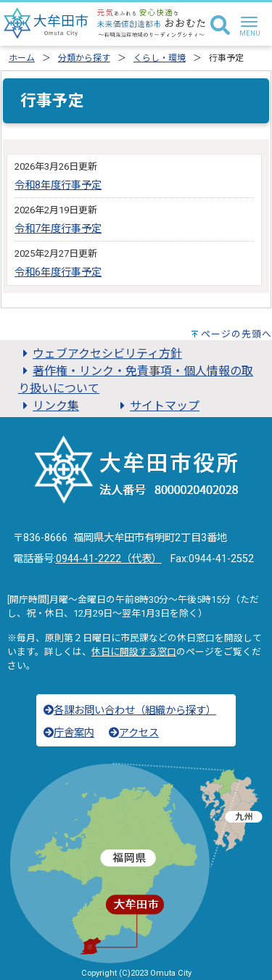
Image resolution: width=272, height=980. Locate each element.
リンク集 (49, 406)
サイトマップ (157, 406)
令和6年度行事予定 (58, 272)
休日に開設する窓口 (134, 652)
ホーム (22, 58)
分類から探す (84, 58)
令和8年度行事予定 (58, 185)
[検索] (220, 26)
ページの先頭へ (236, 334)
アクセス (134, 733)
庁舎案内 (69, 733)
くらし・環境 (160, 58)
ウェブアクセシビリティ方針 (100, 354)
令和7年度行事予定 (58, 229)
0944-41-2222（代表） (109, 559)
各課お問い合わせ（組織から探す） (130, 711)
